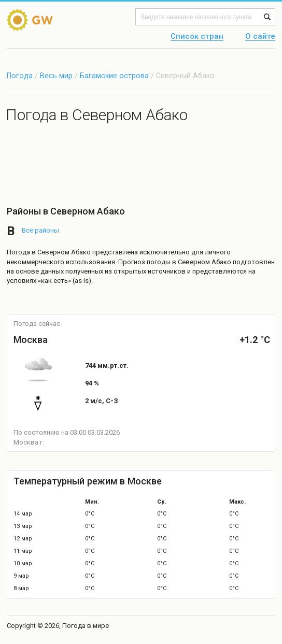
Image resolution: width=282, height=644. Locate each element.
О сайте (260, 37)
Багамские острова (115, 76)
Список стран (197, 37)
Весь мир (56, 76)
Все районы (40, 230)
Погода (20, 76)
